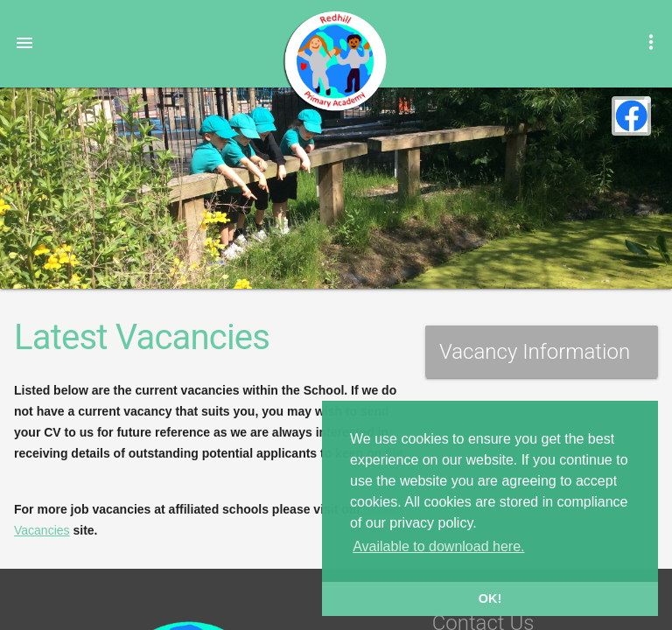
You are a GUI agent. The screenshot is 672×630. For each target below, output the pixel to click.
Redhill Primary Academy (334, 61)
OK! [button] (490, 598)
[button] (24, 42)
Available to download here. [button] (438, 546)
